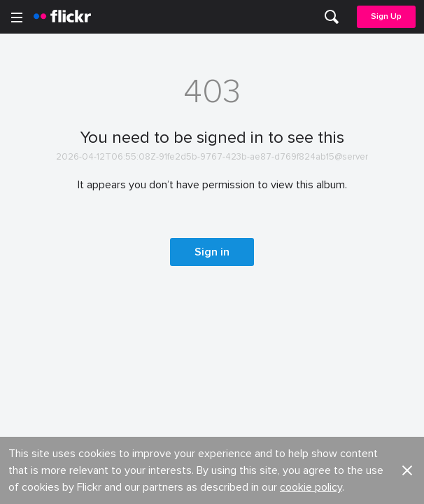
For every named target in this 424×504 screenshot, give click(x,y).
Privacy (229, 306)
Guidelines (39, 235)
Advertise (234, 183)
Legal (28, 306)
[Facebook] (159, 483)
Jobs (224, 158)
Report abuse (244, 235)
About (29, 158)
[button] (407, 99)
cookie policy (311, 116)
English (31, 261)
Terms (29, 328)
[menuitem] (332, 17)
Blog (26, 183)
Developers (42, 209)
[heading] (62, 17)
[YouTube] (212, 483)
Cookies (232, 209)
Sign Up (386, 16)
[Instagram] (265, 483)
